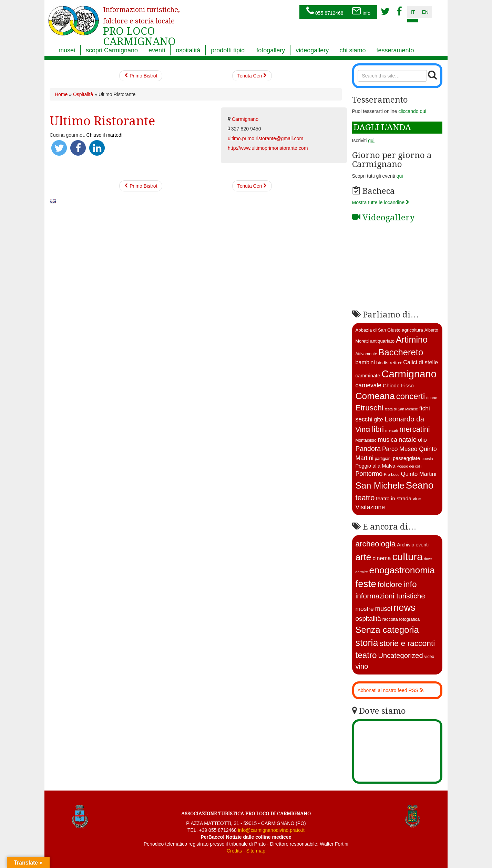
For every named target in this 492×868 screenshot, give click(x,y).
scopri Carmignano (112, 50)
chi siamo (352, 50)
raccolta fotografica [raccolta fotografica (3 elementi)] (401, 619)
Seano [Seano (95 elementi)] (420, 485)
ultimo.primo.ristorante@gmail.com (265, 138)
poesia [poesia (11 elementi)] (427, 459)
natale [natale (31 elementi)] (408, 440)
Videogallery (383, 218)
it (413, 12)
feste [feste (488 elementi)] (366, 584)
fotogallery (271, 50)
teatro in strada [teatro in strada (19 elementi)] (394, 498)
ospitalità (188, 50)
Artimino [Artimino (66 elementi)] (412, 339)
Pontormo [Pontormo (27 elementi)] (369, 474)
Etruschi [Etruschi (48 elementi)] (370, 408)
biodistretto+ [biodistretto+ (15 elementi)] (389, 363)
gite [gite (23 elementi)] (378, 420)
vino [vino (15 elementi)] (417, 499)
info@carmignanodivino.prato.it (271, 830)
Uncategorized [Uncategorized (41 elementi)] (400, 656)
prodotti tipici (228, 50)
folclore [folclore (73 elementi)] (390, 584)
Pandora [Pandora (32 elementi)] (368, 449)
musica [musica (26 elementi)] (387, 440)
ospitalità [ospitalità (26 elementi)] (368, 619)
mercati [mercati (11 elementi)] (392, 430)
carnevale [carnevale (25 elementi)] (369, 385)
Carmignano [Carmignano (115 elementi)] (409, 374)
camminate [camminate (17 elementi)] (368, 376)
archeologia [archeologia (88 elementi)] (376, 544)
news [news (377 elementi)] (404, 608)
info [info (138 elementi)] (410, 584)
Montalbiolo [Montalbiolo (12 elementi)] (366, 440)
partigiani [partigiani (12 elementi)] (383, 459)
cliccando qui (412, 111)
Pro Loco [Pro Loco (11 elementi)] (392, 474)
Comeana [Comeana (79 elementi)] (375, 396)
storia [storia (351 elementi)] (367, 643)
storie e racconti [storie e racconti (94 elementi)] (407, 643)
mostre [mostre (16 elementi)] (365, 609)
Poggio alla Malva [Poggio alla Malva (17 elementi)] (376, 466)
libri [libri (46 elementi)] (378, 429)
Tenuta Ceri (252, 76)
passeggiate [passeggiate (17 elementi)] (406, 458)
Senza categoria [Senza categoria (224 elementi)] (387, 630)
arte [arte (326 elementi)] (363, 557)
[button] (59, 148)
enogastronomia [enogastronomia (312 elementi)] (402, 570)
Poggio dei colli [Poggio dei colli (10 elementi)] (409, 466)
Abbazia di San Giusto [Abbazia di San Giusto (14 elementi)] (378, 330)
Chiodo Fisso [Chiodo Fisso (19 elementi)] (398, 385)
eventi (157, 50)
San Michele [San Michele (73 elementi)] (380, 485)
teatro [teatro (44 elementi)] (365, 498)
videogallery (312, 50)
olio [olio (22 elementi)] (422, 440)
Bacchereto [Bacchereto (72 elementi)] (401, 352)
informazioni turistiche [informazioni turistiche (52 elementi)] (390, 596)
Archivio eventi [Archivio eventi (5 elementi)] (413, 545)
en (425, 12)
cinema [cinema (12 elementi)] (382, 558)
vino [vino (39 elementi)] (362, 666)
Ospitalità (83, 94)
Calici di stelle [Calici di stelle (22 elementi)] (421, 362)
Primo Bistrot (141, 76)
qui (400, 176)
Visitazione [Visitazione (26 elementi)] (370, 507)
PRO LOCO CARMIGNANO (141, 22)
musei (67, 50)
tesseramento (395, 50)
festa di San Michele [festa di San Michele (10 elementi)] (401, 409)
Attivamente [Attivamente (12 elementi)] (366, 354)
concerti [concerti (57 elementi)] (411, 396)
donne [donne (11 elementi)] (432, 398)
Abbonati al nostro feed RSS (391, 690)
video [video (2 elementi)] (429, 657)
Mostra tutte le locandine (381, 202)
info (361, 11)
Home (61, 94)
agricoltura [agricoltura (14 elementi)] (412, 330)
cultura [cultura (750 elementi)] (407, 557)
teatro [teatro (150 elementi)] (366, 655)
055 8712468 (325, 11)
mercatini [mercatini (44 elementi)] (415, 429)
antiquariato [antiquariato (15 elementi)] (382, 341)
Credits (234, 851)
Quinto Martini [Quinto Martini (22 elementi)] (419, 474)
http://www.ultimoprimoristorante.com (268, 148)
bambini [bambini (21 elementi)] (365, 362)
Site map (256, 851)
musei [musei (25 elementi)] (384, 609)
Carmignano (245, 119)
